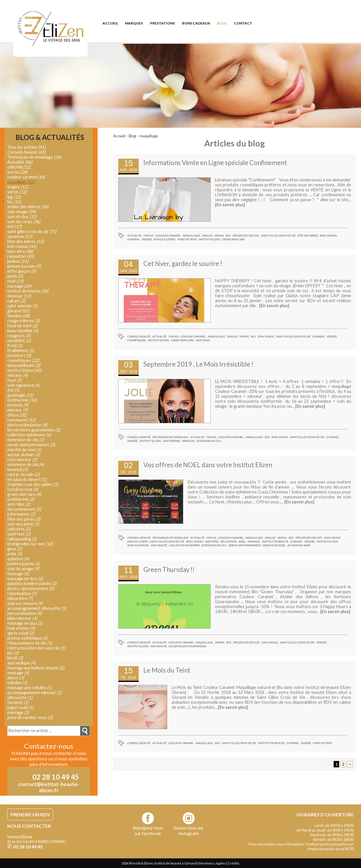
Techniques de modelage (34, 157)
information (21, 514)
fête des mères (25, 241)
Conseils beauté (26, 152)
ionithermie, (171, 441)
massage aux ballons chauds (36, 668)
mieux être (20, 598)
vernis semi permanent (31, 445)
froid (15, 345)
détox (17, 415)
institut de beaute (28, 291)
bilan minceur (22, 618)
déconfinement (24, 509)
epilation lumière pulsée (32, 583)
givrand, (133, 239)
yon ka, (148, 236)
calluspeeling (22, 539)
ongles (17, 187)
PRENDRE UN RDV (30, 814)
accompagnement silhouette (37, 608)
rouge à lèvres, (165, 239)
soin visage (21, 212)
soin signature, (138, 545)
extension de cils (208, 441)
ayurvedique (21, 663)
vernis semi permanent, (245, 545)
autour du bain (299, 545)
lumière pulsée (23, 564)
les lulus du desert (27, 479)
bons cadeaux (196, 23)
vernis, (219, 236)
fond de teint (322, 743)
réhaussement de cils (30, 643)
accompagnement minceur (34, 693)
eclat (15, 554)
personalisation (24, 613)
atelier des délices (28, 207)
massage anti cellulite (30, 688)
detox (16, 678)
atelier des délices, (246, 236)
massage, (254, 541)
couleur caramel (26, 177)
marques (134, 23)
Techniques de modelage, (170, 437)
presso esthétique (27, 638)
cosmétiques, (137, 340)
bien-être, (212, 541)
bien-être (20, 251)
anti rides (203, 340)
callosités (19, 529)
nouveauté (21, 420)
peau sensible (23, 331)
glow (15, 549)
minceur (17, 375)
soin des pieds (23, 524)
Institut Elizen (24, 370)
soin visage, (266, 336)
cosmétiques (23, 360)
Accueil (119, 136)
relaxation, (229, 541)
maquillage (149, 136)
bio (14, 202)
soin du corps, (138, 541)
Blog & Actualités (50, 137)
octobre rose (23, 489)
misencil (17, 469)
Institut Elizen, (209, 239)
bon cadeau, (329, 236)
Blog (132, 136)
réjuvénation (22, 593)
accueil (110, 23)
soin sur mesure (25, 603)
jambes (18, 261)
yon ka (17, 172)
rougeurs (19, 336)
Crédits (234, 863)
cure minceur (22, 460)
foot (14, 380)
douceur (19, 296)
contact (243, 23)
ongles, (207, 236)
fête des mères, (308, 236)
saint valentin (22, 306)
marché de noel (24, 450)
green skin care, (182, 340)
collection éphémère (29, 435)
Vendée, (147, 239)
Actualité (20, 162)
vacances (20, 236)
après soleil (21, 633)
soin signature (23, 385)
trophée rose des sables (33, 484)
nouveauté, (159, 545)
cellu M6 (19, 167)
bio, (228, 236)
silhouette (20, 698)
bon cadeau (22, 246)
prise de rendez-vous (30, 717)
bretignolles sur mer (30, 544)
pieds (15, 276)
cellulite (17, 683)
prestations (162, 23)
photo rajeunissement (31, 588)
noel (15, 281)
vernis (17, 192)
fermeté (18, 405)
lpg (14, 197)
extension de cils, (214, 545)
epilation (18, 559)
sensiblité (19, 341)
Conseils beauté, (139, 336)
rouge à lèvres (23, 321)
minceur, (188, 441)
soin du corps (24, 222)
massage (19, 286)
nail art (16, 301)
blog (222, 23)
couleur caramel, (168, 236)
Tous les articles (26, 147)
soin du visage (23, 569)
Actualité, (134, 236)
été (14, 226)
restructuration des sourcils (36, 648)
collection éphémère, (184, 545)
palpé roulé (20, 707)
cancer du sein (23, 474)
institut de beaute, (275, 541)
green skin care (233, 239)
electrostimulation (27, 425)
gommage (20, 395)
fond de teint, (187, 239)
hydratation (21, 628)
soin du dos (22, 217)
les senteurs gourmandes (187, 646)
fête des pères (24, 519)
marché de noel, (274, 545)
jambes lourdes (24, 266)
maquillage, (191, 236)
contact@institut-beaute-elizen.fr (49, 787)
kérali (15, 658)
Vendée (18, 316)
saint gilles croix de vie (32, 231)
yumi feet (19, 534)
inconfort (19, 355)
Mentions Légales (212, 863)
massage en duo (25, 579)
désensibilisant (24, 365)
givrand (18, 311)
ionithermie (22, 400)
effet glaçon (22, 271)
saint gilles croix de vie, (278, 236)
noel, (242, 541)
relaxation (21, 256)
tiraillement (21, 350)
